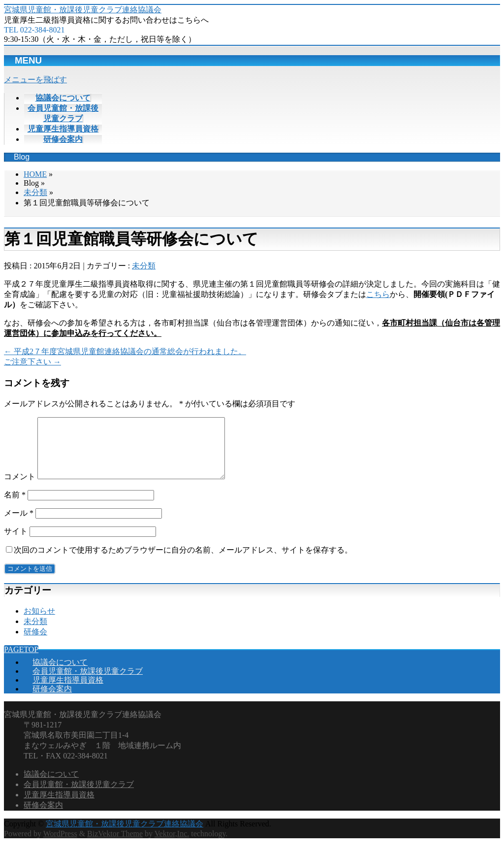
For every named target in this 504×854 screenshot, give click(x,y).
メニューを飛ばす (35, 80)
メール (19, 525)
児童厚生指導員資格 (68, 692)
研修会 (35, 643)
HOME (35, 174)
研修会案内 (52, 701)
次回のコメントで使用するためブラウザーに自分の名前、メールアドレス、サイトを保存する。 (183, 562)
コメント (20, 488)
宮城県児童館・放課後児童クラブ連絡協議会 (83, 10)
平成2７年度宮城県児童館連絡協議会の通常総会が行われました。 (125, 351)
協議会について (60, 674)
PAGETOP (21, 661)
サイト (16, 543)
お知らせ (39, 623)
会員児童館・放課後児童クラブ (88, 683)
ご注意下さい (32, 362)
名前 (15, 507)
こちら (378, 294)
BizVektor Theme (115, 845)
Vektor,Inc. (172, 845)
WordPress (60, 845)
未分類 (35, 192)
